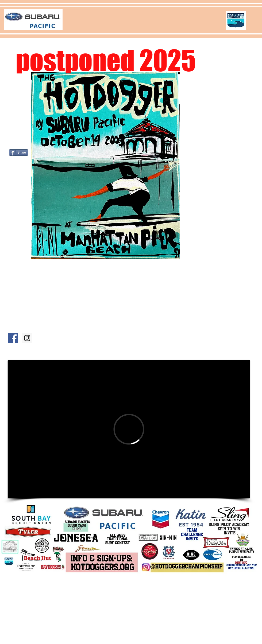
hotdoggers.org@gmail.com (85, 612)
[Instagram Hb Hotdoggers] (27, 338)
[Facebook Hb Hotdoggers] (13, 338)
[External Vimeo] (129, 429)
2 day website (46, 612)
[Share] (19, 153)
